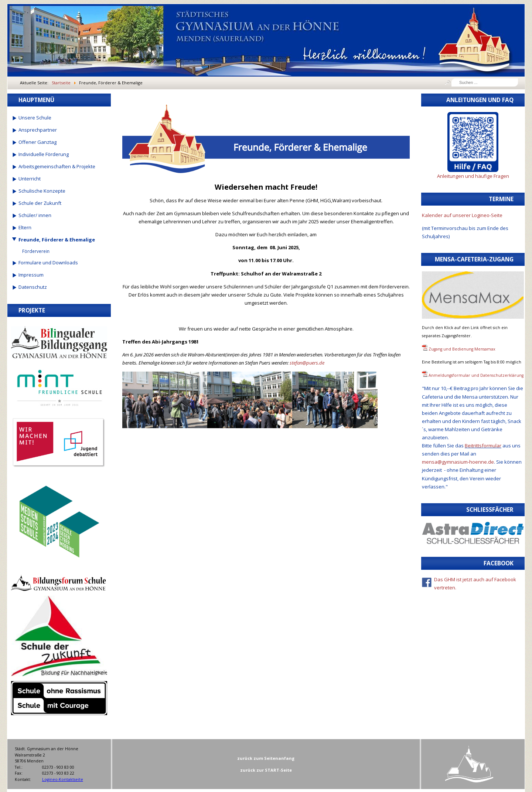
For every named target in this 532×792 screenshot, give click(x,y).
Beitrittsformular (483, 446)
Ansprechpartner (38, 130)
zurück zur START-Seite (266, 770)
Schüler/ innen (35, 215)
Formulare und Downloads (48, 263)
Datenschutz (33, 287)
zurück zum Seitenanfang (266, 758)
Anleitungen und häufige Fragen (473, 176)
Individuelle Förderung (44, 154)
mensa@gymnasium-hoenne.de (458, 462)
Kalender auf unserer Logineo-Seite (462, 215)
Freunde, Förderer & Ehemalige (57, 240)
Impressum (31, 275)
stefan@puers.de (307, 363)
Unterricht (30, 179)
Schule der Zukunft (40, 203)
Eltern (25, 227)
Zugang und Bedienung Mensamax (462, 349)
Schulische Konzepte (42, 191)
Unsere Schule (35, 118)
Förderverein (36, 251)
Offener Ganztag (37, 142)
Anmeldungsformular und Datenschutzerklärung (476, 375)
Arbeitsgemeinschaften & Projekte (57, 166)
